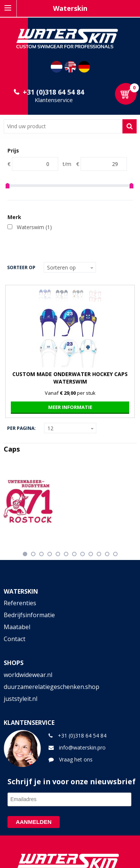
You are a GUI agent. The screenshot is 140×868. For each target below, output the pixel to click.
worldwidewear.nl (28, 675)
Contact (15, 639)
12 (115, 554)
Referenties (20, 603)
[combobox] (63, 126)
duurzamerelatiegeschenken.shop (52, 687)
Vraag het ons (76, 759)
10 (99, 554)
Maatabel (17, 627)
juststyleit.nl (21, 699)
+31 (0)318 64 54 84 (53, 92)
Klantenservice (54, 100)
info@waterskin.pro (82, 747)
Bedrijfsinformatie (29, 615)
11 (107, 554)
